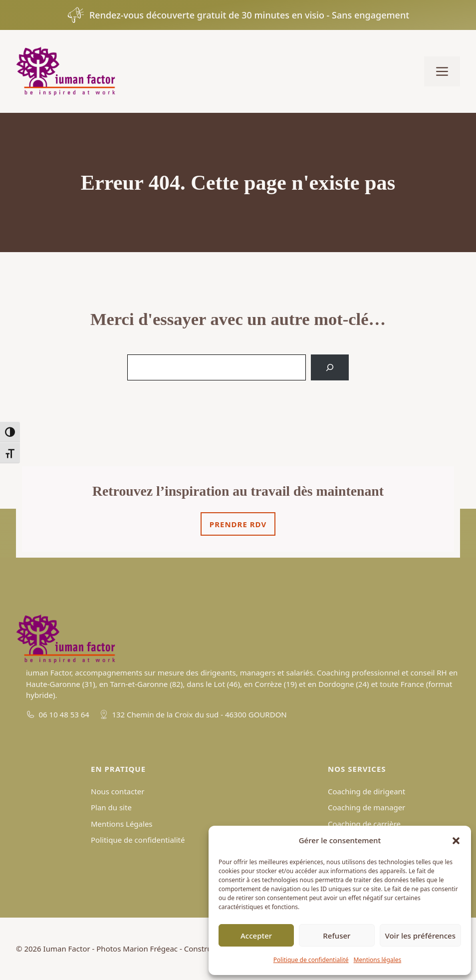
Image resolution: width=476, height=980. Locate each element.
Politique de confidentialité (311, 960)
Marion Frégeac (150, 949)
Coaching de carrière (364, 824)
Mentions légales (378, 960)
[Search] (330, 367)
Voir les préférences (420, 936)
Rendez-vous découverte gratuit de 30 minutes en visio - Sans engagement (249, 15)
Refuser (337, 936)
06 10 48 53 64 (64, 714)
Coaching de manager (366, 807)
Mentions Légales (122, 824)
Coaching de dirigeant (366, 791)
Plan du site (111, 807)
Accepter (256, 936)
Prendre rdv (238, 524)
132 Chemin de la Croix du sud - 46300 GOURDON (199, 714)
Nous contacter (118, 791)
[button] (456, 841)
